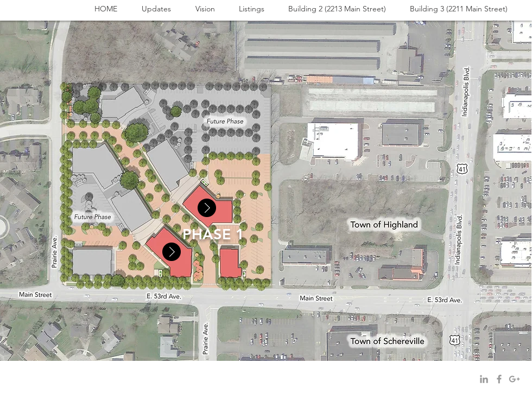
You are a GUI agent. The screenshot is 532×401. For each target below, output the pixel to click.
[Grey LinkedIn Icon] (484, 379)
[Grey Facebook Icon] (499, 379)
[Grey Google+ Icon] (514, 379)
